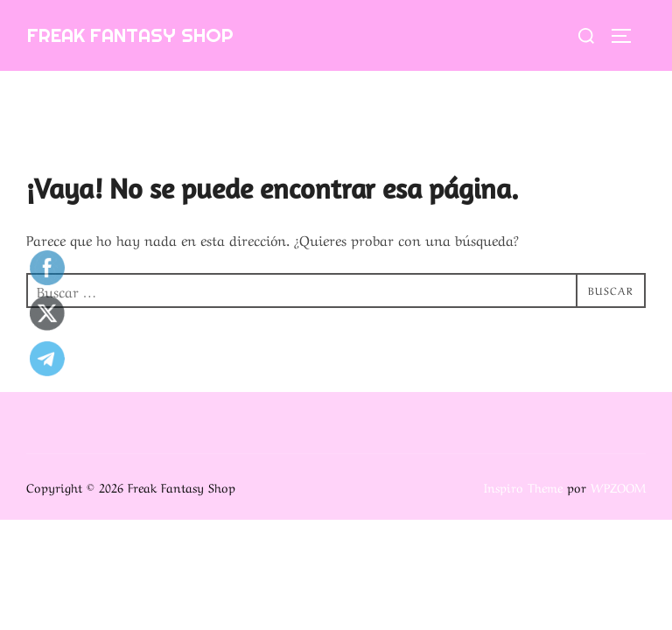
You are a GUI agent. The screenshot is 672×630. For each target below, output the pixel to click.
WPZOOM (618, 486)
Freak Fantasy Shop (130, 35)
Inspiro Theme (523, 486)
